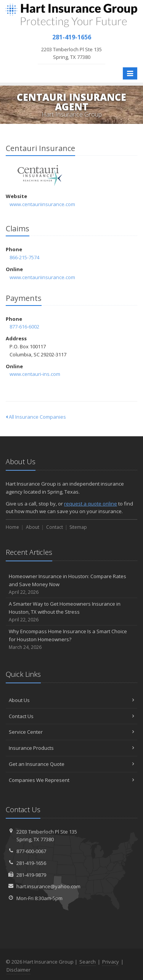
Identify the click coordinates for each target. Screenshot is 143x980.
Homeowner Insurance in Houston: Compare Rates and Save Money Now (71, 584)
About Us (71, 700)
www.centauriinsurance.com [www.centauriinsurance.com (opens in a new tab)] (42, 204)
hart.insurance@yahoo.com (48, 886)
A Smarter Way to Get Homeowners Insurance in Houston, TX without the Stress (71, 612)
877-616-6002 (24, 327)
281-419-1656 (31, 863)
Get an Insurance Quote (71, 764)
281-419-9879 (31, 875)
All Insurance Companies (36, 417)
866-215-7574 (24, 257)
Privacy (111, 962)
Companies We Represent (71, 780)
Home (12, 527)
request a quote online (91, 504)
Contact (55, 527)
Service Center (71, 732)
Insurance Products (71, 748)
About (33, 527)
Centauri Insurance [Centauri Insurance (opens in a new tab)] (40, 176)
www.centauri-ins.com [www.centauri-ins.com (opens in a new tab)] (35, 374)
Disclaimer (18, 970)
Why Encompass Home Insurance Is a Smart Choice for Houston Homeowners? (71, 639)
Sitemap (78, 527)
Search (88, 962)
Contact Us (71, 716)
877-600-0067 (31, 851)
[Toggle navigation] (130, 73)
